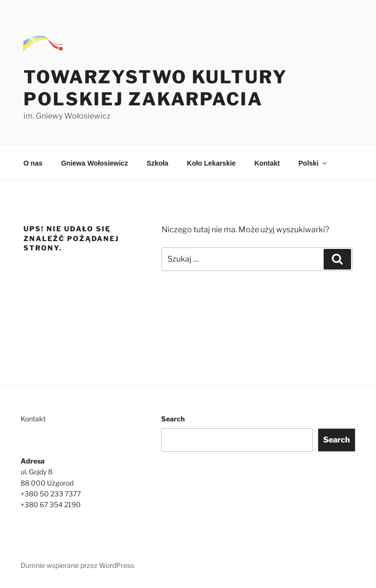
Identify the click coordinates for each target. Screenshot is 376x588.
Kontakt (267, 163)
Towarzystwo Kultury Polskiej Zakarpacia (155, 88)
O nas (33, 163)
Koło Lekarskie (211, 163)
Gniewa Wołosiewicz (95, 163)
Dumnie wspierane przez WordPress (77, 565)
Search (173, 419)
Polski (313, 163)
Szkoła (157, 163)
